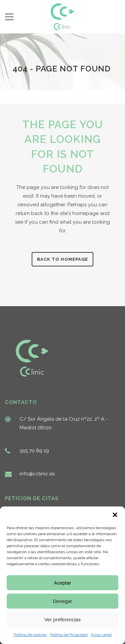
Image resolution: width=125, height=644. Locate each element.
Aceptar (63, 583)
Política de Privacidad (69, 635)
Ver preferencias (62, 619)
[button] (115, 515)
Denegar (63, 601)
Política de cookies (30, 635)
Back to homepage (62, 259)
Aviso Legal (101, 635)
